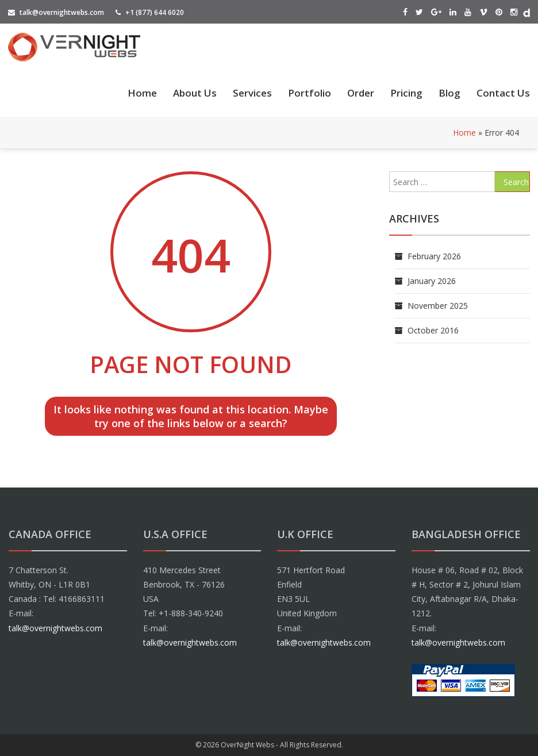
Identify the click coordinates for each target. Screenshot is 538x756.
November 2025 (438, 306)
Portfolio (310, 93)
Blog (449, 93)
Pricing (406, 93)
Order (361, 93)
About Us (195, 93)
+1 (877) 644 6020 (150, 12)
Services (252, 93)
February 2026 (434, 256)
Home (142, 93)
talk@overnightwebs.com (56, 12)
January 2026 (432, 281)
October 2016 (433, 330)
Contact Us (503, 93)
